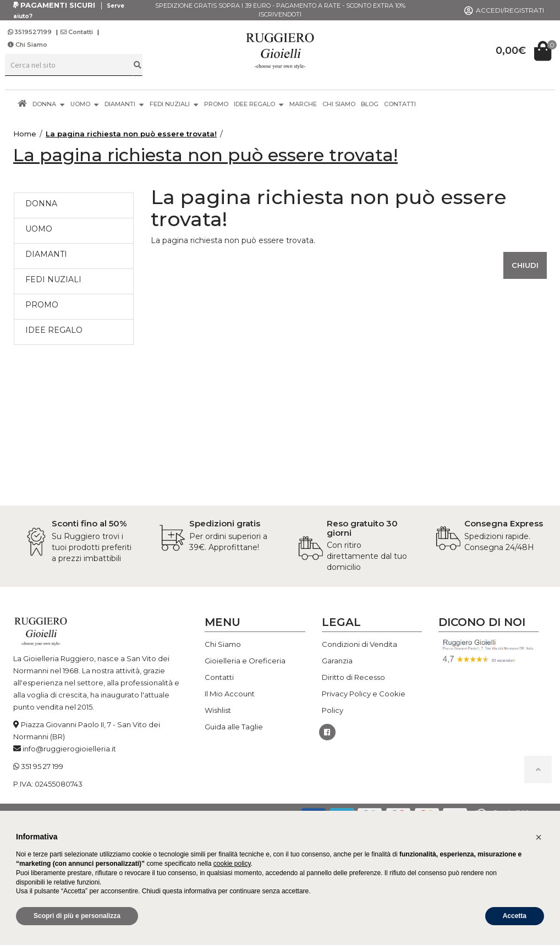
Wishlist (218, 710)
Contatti (77, 32)
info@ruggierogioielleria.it (69, 749)
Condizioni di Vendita (359, 644)
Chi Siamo (28, 45)
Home (25, 134)
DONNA (49, 104)
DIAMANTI (124, 104)
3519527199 (31, 32)
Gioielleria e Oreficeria (245, 661)
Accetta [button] (515, 916)
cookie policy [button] (232, 864)
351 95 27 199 (42, 766)
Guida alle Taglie (234, 727)
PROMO (216, 104)
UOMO (85, 104)
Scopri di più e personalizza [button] (77, 916)
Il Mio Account (230, 694)
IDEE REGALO (259, 104)
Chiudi (525, 265)
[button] (539, 837)
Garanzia (337, 661)
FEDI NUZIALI (174, 104)
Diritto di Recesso (353, 677)
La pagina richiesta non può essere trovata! (131, 134)
